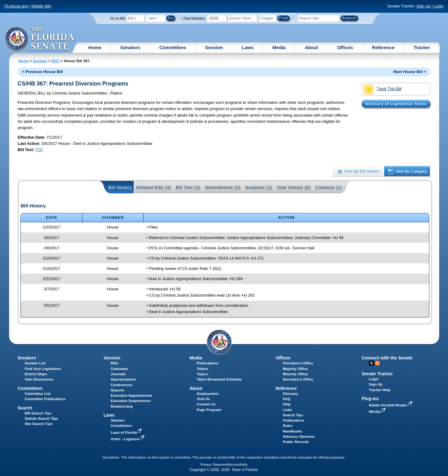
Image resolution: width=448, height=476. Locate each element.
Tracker (422, 47)
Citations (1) (329, 187)
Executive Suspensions (131, 401)
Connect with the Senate (387, 358)
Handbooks (293, 431)
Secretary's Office (298, 379)
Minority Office (295, 374)
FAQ (287, 399)
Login (439, 6)
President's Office (298, 363)
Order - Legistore (128, 439)
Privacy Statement (214, 464)
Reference (383, 47)
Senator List (35, 363)
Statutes (118, 420)
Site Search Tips (38, 424)
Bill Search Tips (38, 413)
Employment (207, 394)
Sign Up (423, 6)
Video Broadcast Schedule (219, 379)
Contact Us (206, 404)
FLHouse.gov (16, 6)
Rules (288, 426)
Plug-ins (371, 399)
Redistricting (122, 406)
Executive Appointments (132, 395)
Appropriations (124, 379)
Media (279, 47)
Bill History (120, 187)
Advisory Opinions (299, 437)
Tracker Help (380, 390)
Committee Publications (45, 399)
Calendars (119, 369)
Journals (118, 374)
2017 (56, 61)
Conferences (122, 385)
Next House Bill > (410, 72)
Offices (345, 47)
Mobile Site (41, 6)
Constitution (121, 426)
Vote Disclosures (39, 379)
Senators (130, 47)
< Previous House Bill (42, 72)
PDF (40, 150)
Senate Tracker (377, 374)
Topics (202, 374)
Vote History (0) (294, 187)
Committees (173, 47)
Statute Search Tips (41, 418)
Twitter (371, 363)
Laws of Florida (127, 432)
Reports (118, 390)
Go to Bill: (118, 18)
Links (287, 410)
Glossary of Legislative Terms (396, 104)
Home (95, 47)
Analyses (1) (259, 187)
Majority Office (295, 369)
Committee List (37, 394)
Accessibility (238, 464)
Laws (248, 47)
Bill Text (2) (188, 187)
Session (214, 47)
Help (287, 404)
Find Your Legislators (43, 369)
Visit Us (203, 399)
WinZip (378, 412)
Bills (114, 363)
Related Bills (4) (154, 187)
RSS (377, 363)
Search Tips (293, 415)
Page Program (209, 410)
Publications (207, 363)
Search (25, 408)
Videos (203, 369)
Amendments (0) (223, 187)
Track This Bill (383, 89)
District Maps (36, 374)
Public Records (296, 442)
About (311, 47)
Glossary (290, 394)
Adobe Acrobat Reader (391, 405)
